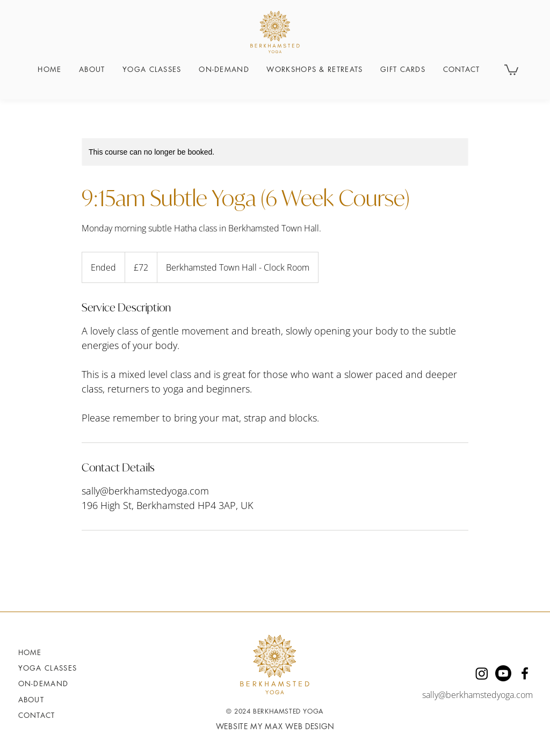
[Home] (52, 652)
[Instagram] (482, 673)
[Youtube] (503, 673)
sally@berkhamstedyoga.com (477, 695)
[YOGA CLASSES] (52, 668)
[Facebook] (525, 673)
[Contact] (42, 715)
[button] (511, 69)
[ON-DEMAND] (52, 684)
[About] (42, 700)
